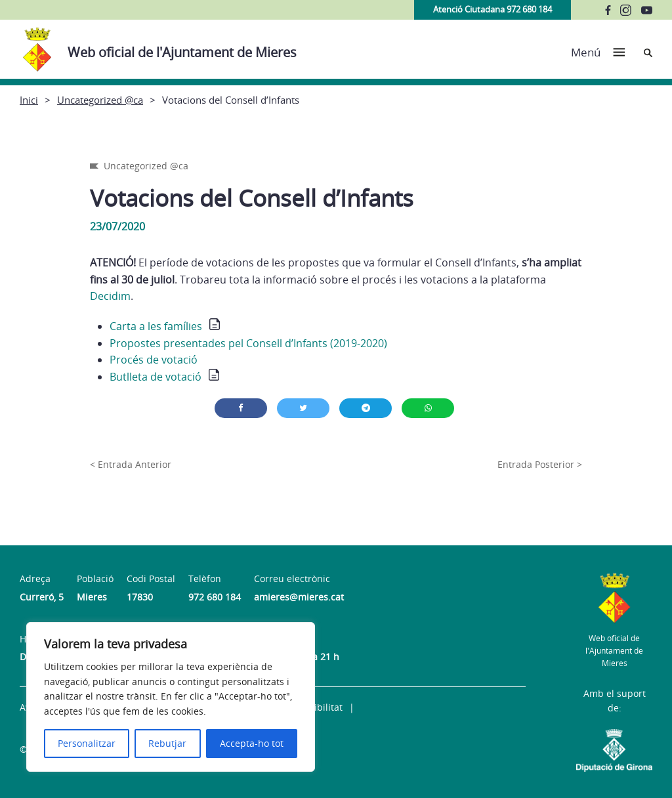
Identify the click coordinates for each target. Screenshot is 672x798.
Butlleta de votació (156, 377)
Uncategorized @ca (100, 100)
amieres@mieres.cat (299, 597)
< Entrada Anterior (131, 464)
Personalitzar (87, 743)
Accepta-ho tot (252, 743)
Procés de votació (154, 360)
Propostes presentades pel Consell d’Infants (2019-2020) (248, 343)
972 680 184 (215, 597)
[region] (171, 697)
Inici (29, 100)
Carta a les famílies (156, 326)
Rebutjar (167, 743)
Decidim (110, 296)
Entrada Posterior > (540, 464)
